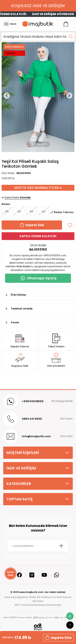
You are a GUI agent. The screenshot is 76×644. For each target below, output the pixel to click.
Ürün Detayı (18, 295)
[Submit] (61, 546)
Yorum (15, 322)
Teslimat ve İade (22, 309)
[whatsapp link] (70, 616)
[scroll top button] (70, 625)
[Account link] (66, 24)
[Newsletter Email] (38, 546)
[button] (30, 144)
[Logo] (38, 24)
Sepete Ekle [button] (58, 638)
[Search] (38, 36)
